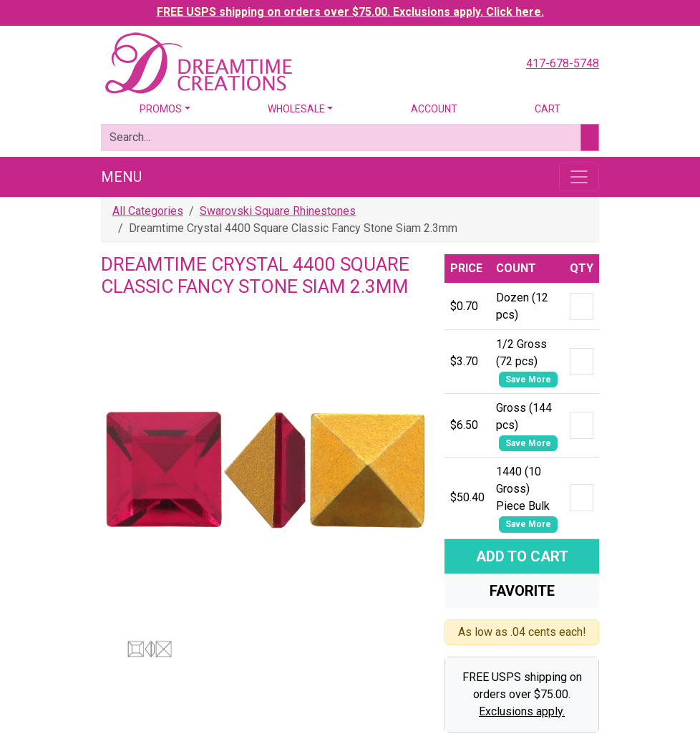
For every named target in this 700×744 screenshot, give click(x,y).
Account (434, 109)
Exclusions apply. (522, 711)
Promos (161, 109)
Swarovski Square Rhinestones (278, 211)
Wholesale (296, 109)
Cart (548, 109)
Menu (121, 177)
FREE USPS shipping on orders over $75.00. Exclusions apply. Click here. (350, 12)
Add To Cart (522, 556)
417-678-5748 (563, 63)
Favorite (522, 591)
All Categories (148, 211)
